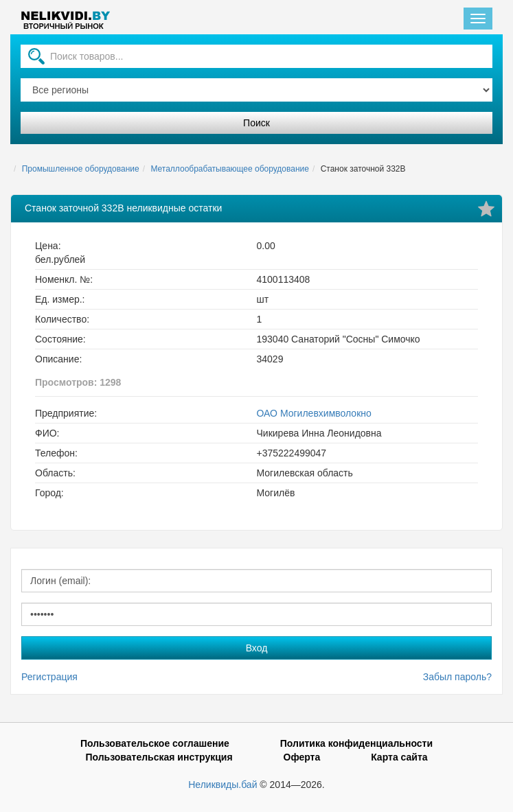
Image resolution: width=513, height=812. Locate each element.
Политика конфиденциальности (356, 743)
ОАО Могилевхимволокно (314, 413)
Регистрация (49, 677)
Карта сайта (399, 757)
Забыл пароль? (457, 677)
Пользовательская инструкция (159, 757)
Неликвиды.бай (223, 785)
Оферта (302, 757)
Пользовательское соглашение (155, 743)
